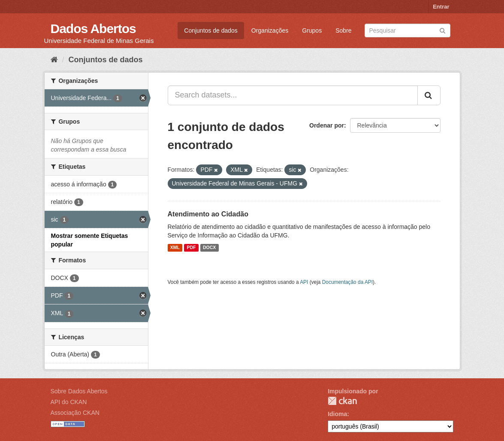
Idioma (337, 414)
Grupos (312, 30)
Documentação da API (347, 282)
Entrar (441, 7)
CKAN (342, 401)
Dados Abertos (93, 29)
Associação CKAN (75, 413)
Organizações (270, 30)
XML (175, 248)
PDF (191, 248)
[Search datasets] (407, 30)
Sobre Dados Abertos (79, 391)
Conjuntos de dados (211, 30)
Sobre (343, 30)
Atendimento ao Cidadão (208, 214)
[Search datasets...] (293, 95)
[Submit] (442, 30)
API (304, 282)
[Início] (54, 60)
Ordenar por (327, 125)
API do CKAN (69, 402)
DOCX (209, 248)
